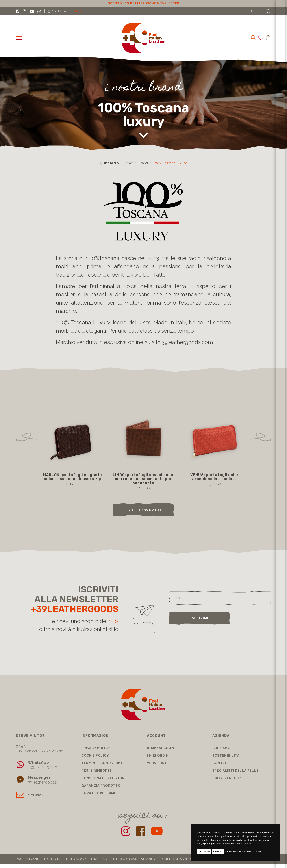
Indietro (110, 163)
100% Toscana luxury (170, 163)
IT (251, 11)
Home (128, 163)
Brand (143, 163)
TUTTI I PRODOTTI (143, 510)
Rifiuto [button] (218, 852)
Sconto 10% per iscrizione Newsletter (144, 3)
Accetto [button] (204, 852)
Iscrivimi (200, 618)
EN (258, 11)
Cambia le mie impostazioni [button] (243, 852)
